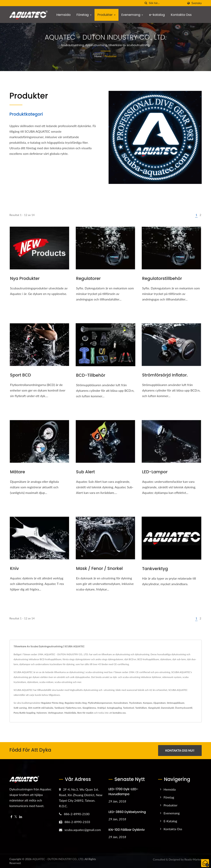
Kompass (148, 703)
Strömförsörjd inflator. (165, 375)
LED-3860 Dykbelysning (127, 812)
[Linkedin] (21, 817)
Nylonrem (42, 713)
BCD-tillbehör (91, 375)
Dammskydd (167, 708)
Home (98, 56)
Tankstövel (129, 708)
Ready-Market (193, 859)
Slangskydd (154, 708)
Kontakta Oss (181, 15)
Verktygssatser (56, 713)
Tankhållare (141, 708)
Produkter (106, 15)
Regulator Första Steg (52, 703)
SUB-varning (20, 708)
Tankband (59, 708)
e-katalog (157, 15)
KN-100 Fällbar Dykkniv (127, 829)
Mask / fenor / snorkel (99, 568)
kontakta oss (119, 713)
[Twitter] (16, 817)
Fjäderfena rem (73, 708)
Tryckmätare (135, 703)
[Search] (167, 3)
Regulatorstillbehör (162, 278)
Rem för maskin (85, 713)
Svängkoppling (114, 708)
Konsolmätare (121, 703)
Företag (84, 15)
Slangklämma (89, 708)
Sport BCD (21, 375)
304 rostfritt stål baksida (41, 708)
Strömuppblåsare (176, 703)
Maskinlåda (70, 713)
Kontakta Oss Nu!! (180, 750)
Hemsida (63, 15)
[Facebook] (11, 817)
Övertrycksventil (184, 708)
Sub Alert (85, 472)
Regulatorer (88, 278)
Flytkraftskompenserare (100, 703)
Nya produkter (25, 278)
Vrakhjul (101, 708)
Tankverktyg (155, 569)
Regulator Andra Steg (76, 703)
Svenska (197, 3)
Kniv (15, 568)
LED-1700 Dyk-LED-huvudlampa (124, 791)
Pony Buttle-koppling (25, 713)
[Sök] (146, 3)
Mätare (18, 472)
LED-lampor (155, 472)
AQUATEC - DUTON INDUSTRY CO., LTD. (58, 859)
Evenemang (132, 15)
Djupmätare (159, 703)
